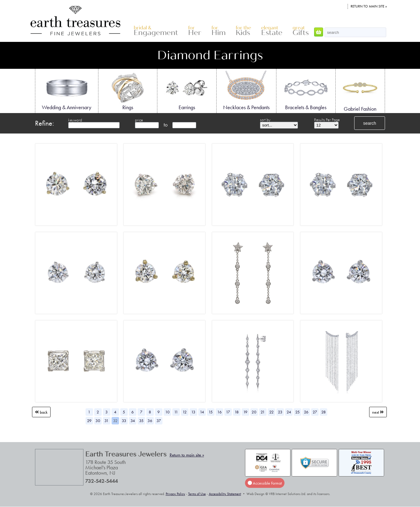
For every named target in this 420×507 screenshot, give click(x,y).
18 (237, 412)
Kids (243, 31)
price (139, 120)
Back (41, 412)
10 (167, 412)
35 (141, 421)
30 (98, 421)
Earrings (187, 91)
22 (271, 412)
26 (306, 412)
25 (297, 412)
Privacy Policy (175, 494)
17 (228, 412)
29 (89, 421)
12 (185, 412)
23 (280, 412)
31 (106, 421)
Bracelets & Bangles (306, 91)
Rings (128, 91)
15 (211, 412)
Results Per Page (327, 120)
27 (315, 412)
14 (202, 412)
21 (263, 412)
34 (133, 421)
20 (254, 412)
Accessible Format (265, 483)
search (370, 123)
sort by (265, 120)
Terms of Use (197, 494)
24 (289, 412)
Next (378, 412)
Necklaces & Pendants (246, 91)
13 (193, 412)
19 (245, 412)
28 (324, 412)
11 (176, 412)
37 (159, 421)
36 (150, 421)
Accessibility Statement (225, 494)
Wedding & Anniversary (67, 91)
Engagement (156, 31)
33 (124, 421)
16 (219, 412)
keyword (75, 120)
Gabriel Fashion (360, 91)
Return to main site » (369, 6)
